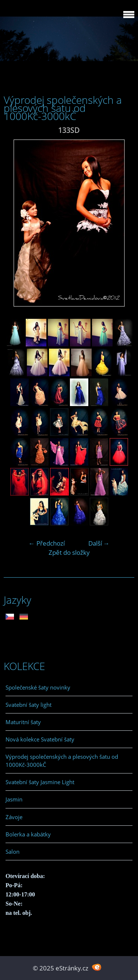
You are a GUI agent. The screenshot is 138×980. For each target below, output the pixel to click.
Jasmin (14, 799)
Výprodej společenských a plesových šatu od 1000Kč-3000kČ (62, 761)
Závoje (14, 817)
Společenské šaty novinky (38, 687)
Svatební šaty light (29, 705)
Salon (13, 852)
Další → (99, 543)
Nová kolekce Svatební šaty (40, 739)
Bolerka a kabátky (28, 834)
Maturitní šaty (23, 722)
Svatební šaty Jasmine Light (40, 782)
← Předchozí (47, 543)
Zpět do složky (69, 552)
